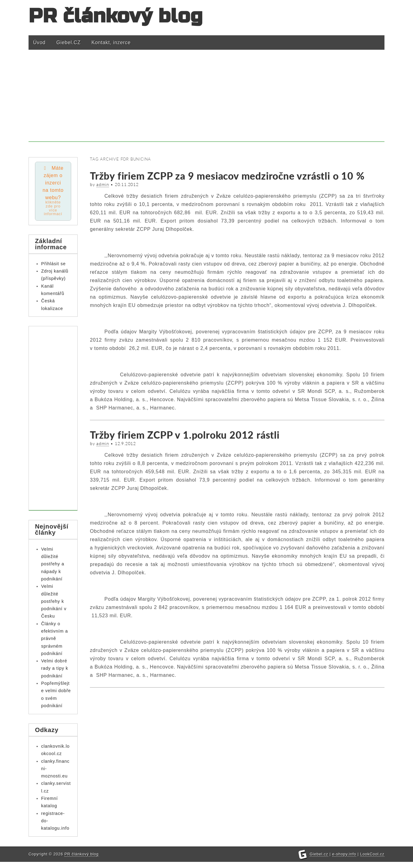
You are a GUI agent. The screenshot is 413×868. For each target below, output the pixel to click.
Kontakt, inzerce (111, 43)
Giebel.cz (319, 860)
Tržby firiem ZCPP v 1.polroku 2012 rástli (185, 435)
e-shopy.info (344, 860)
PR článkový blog (116, 16)
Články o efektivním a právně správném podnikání (54, 639)
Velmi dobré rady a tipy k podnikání (55, 669)
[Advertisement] (206, 99)
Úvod (39, 43)
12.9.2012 (125, 444)
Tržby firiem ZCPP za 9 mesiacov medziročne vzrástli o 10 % (227, 176)
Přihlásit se (53, 264)
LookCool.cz (372, 860)
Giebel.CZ (69, 43)
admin (103, 184)
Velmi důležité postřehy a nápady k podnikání (53, 565)
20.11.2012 (127, 184)
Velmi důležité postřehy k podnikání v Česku (54, 602)
